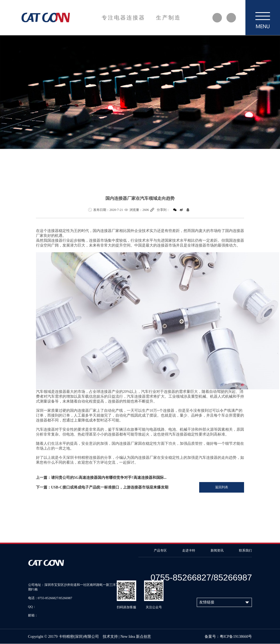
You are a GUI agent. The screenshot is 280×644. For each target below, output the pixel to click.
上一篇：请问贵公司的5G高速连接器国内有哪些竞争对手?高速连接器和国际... (101, 478)
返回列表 (222, 487)
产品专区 (160, 550)
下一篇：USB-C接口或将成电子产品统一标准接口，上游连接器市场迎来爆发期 (102, 487)
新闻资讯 (217, 550)
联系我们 (245, 550)
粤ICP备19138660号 (236, 637)
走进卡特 (189, 550)
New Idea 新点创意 (136, 637)
